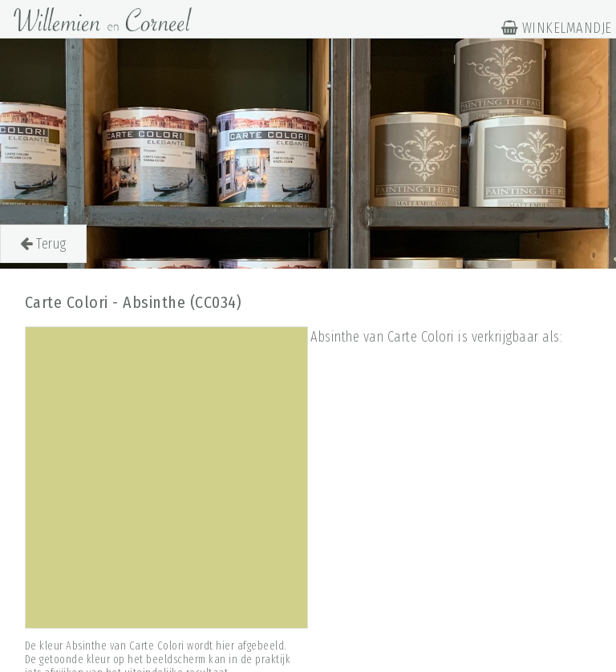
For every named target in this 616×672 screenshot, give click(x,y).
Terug (43, 244)
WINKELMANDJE (557, 28)
